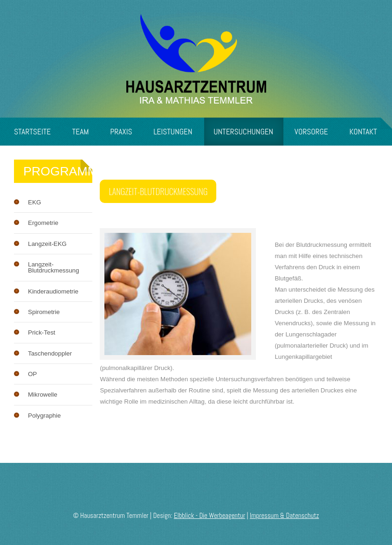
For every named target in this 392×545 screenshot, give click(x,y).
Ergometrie (43, 223)
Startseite (32, 132)
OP (32, 374)
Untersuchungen (243, 132)
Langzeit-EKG (47, 244)
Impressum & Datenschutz (284, 516)
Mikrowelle (43, 395)
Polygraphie (44, 416)
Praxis (121, 132)
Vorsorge (311, 132)
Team (81, 132)
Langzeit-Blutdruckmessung (54, 268)
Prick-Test (42, 332)
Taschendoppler (50, 353)
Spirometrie (44, 312)
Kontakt (363, 132)
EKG (34, 202)
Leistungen (173, 132)
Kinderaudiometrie (53, 291)
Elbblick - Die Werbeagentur (210, 516)
